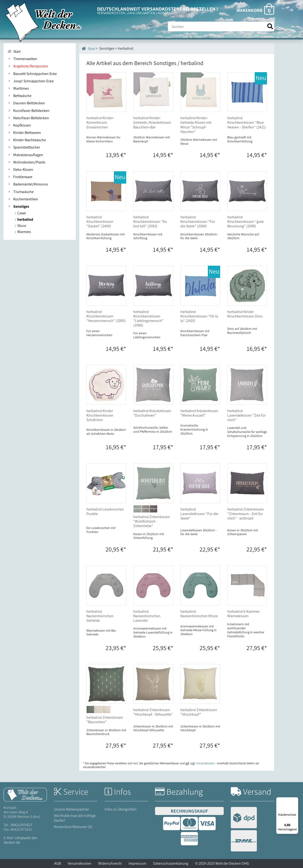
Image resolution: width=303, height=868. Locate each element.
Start (88, 48)
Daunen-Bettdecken (26, 103)
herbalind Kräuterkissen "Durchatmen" (152, 413)
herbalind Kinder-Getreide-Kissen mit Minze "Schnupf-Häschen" (196, 125)
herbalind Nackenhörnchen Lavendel (147, 616)
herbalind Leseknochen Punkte (105, 511)
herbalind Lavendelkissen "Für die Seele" (199, 514)
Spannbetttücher (24, 147)
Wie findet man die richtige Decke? (75, 818)
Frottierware (20, 177)
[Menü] (295, 800)
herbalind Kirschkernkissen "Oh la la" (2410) (199, 316)
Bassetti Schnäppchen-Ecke (32, 74)
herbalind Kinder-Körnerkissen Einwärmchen (100, 122)
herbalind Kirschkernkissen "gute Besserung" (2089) (245, 222)
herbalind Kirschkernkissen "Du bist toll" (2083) (150, 222)
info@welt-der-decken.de (21, 840)
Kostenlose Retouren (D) (73, 827)
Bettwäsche (19, 96)
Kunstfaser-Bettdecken (28, 111)
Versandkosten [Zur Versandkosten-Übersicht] (205, 763)
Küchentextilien (23, 199)
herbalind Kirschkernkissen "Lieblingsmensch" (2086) (148, 319)
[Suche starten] (270, 26)
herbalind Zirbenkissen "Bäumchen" (105, 720)
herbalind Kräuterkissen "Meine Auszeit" (199, 413)
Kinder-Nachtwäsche (27, 140)
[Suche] (221, 26)
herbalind (24, 219)
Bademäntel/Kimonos (28, 184)
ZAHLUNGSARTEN (141, 13)
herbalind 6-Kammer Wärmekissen (243, 614)
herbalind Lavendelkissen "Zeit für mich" (246, 415)
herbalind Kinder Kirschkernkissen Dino (245, 314)
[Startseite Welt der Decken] (25, 794)
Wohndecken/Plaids (26, 162)
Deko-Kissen (20, 170)
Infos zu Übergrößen (121, 809)
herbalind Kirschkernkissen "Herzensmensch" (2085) (106, 316)
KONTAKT (165, 13)
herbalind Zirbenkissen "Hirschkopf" (199, 712)
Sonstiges (18, 206)
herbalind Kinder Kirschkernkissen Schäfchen (100, 415)
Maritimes (18, 88)
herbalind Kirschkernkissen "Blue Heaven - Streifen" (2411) (247, 122)
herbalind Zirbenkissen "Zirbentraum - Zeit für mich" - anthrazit (246, 514)
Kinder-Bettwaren (24, 133)
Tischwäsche (20, 192)
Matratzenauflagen (25, 155)
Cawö (20, 213)
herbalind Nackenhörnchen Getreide (100, 616)
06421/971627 (22, 825)
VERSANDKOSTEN (111, 13)
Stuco (20, 226)
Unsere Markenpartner (71, 809)
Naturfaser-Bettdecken (28, 118)
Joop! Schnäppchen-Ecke (30, 81)
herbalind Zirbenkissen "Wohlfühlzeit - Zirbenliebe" (152, 521)
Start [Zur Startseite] (14, 51)
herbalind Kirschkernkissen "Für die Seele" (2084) (198, 222)
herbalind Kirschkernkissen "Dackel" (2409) (100, 222)
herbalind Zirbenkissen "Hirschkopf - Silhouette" (153, 712)
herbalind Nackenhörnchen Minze (199, 614)
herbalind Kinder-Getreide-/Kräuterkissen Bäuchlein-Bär (152, 122)
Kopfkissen (19, 125)
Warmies (23, 232)
